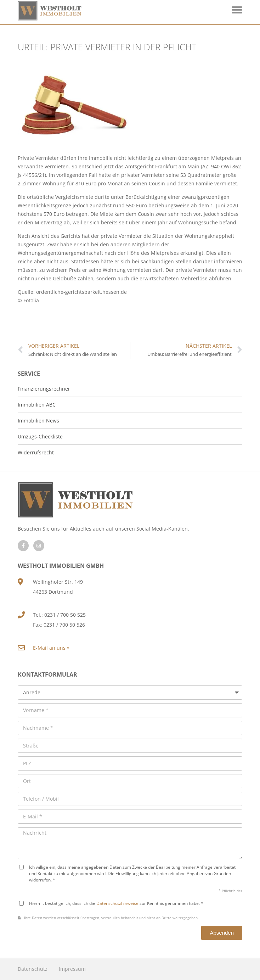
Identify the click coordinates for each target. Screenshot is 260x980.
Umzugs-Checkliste (40, 436)
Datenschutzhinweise (117, 903)
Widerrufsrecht (36, 452)
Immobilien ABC (37, 405)
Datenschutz (33, 969)
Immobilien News (38, 421)
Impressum (72, 969)
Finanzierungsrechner (44, 389)
